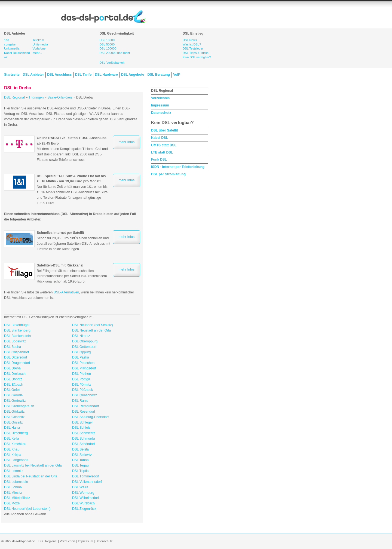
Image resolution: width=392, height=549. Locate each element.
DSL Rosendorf (84, 412)
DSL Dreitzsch (15, 374)
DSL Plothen (82, 374)
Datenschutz (161, 113)
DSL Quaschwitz (85, 395)
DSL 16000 (107, 40)
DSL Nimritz (81, 336)
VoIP (177, 75)
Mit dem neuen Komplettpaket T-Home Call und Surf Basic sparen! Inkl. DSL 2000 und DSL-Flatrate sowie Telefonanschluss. (72, 149)
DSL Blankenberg (17, 330)
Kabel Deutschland (17, 53)
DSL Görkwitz (14, 412)
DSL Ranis (80, 401)
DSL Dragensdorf (17, 363)
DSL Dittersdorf (16, 357)
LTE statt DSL (162, 152)
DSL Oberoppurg (85, 341)
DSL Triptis (80, 471)
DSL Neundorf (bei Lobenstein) (27, 509)
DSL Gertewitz (15, 401)
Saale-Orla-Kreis (60, 97)
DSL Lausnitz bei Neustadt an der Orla (33, 465)
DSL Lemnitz (14, 471)
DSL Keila (12, 438)
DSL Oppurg (81, 352)
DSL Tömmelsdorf (86, 476)
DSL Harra (12, 428)
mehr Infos (127, 142)
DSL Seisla (80, 449)
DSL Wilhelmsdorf (86, 498)
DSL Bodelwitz (15, 341)
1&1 (7, 40)
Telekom (38, 40)
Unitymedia (12, 48)
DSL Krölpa (13, 455)
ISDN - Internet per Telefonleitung (178, 167)
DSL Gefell (12, 390)
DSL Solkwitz (82, 455)
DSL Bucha (13, 347)
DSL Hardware (106, 75)
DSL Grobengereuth (19, 406)
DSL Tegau (80, 465)
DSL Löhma (13, 487)
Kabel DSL (160, 138)
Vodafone (39, 48)
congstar (10, 44)
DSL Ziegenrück (84, 509)
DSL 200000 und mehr (115, 53)
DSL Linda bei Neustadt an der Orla (31, 476)
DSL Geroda (13, 395)
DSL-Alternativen (66, 292)
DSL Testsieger (193, 48)
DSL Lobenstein (16, 482)
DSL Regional (14, 97)
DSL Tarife (83, 75)
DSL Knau (12, 449)
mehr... (37, 53)
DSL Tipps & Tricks (196, 53)
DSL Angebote (133, 75)
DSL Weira (80, 487)
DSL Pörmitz (82, 385)
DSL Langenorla (16, 460)
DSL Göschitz (14, 417)
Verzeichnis (160, 98)
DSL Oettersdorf (84, 347)
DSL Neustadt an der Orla (91, 330)
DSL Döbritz (13, 379)
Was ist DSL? (192, 44)
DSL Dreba (12, 368)
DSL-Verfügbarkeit (112, 63)
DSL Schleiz (81, 428)
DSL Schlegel (82, 422)
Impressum (160, 105)
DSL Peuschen (83, 363)
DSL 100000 (108, 48)
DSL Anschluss (59, 75)
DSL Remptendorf (86, 406)
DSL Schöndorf (84, 444)
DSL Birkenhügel (17, 325)
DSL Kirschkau (15, 444)
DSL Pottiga (81, 379)
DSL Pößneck (82, 390)
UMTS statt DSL (164, 145)
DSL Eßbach (14, 385)
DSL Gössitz (13, 422)
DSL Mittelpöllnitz (17, 498)
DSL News (190, 40)
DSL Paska (81, 357)
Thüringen (36, 97)
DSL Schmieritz (84, 433)
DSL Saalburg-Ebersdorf (91, 417)
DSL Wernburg (83, 493)
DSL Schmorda (84, 438)
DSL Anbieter (33, 75)
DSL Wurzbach (83, 503)
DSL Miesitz (13, 493)
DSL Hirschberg (16, 433)
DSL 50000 (107, 44)
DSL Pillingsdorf (84, 368)
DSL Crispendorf (16, 352)
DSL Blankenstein (17, 336)
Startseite (12, 75)
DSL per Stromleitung (168, 174)
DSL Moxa (12, 503)
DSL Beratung (158, 75)
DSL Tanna (80, 460)
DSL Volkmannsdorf (87, 482)
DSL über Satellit (165, 130)
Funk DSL (159, 160)
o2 (6, 57)
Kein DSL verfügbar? (197, 57)
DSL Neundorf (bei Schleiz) (93, 325)
